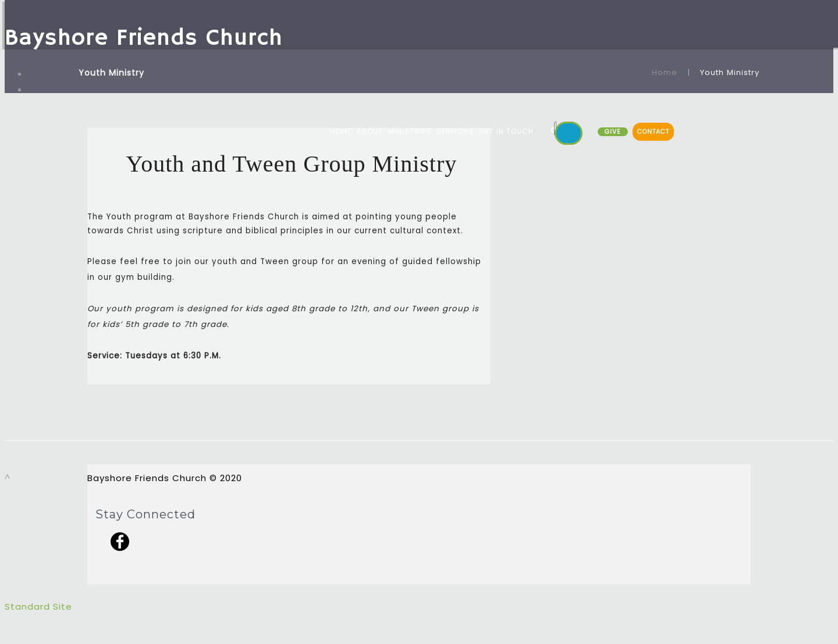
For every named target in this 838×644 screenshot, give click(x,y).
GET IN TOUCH (506, 131)
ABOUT (370, 131)
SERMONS (455, 131)
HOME (341, 131)
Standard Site (38, 606)
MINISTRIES (410, 131)
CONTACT (653, 132)
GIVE (613, 132)
